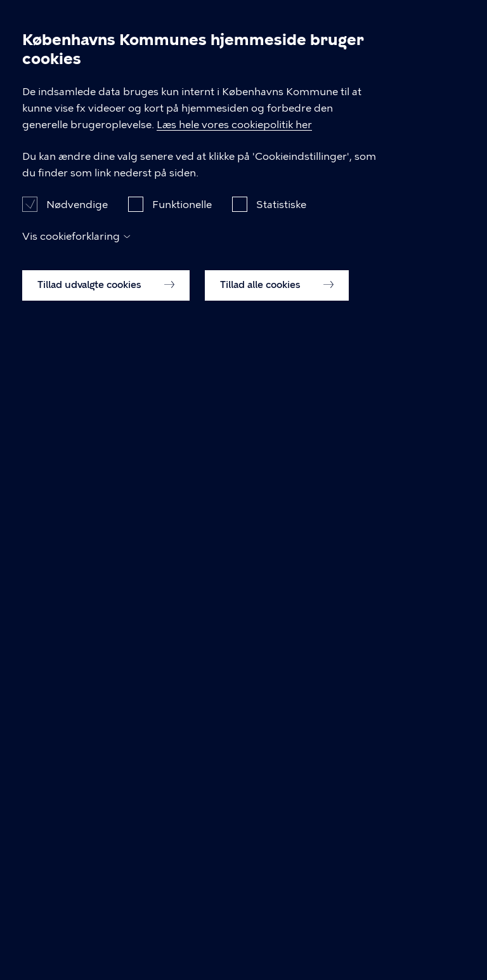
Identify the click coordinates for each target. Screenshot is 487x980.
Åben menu (457, 20)
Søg (426, 20)
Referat (40, 94)
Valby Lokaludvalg (215, 78)
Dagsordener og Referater (85, 78)
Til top (45, 539)
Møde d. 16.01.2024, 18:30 (344, 78)
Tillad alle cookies (277, 952)
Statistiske (281, 871)
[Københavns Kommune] (39, 42)
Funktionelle (182, 871)
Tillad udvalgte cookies (106, 952)
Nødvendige (77, 871)
